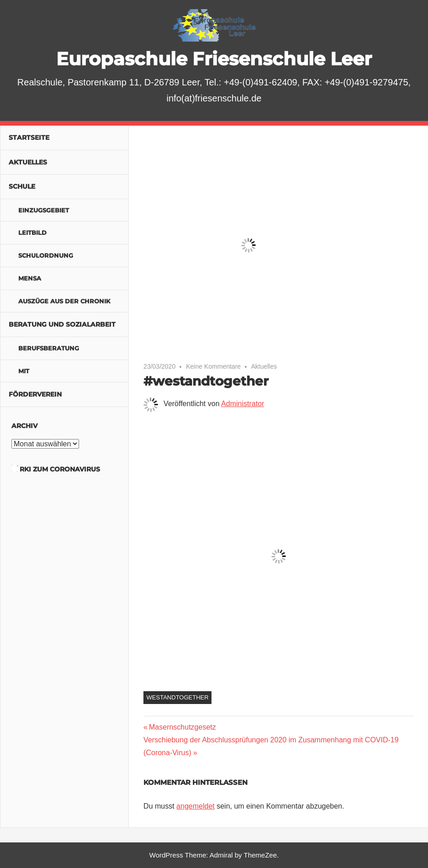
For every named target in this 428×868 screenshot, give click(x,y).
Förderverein (35, 394)
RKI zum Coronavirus (60, 469)
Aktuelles (264, 366)
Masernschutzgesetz (182, 727)
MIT (24, 371)
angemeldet (196, 806)
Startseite (29, 138)
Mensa (30, 278)
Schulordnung (46, 255)
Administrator (243, 404)
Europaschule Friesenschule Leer (214, 59)
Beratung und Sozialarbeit (62, 324)
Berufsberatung (49, 348)
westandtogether (178, 697)
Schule (22, 186)
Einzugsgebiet (44, 210)
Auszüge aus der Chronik (64, 301)
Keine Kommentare (213, 366)
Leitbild (32, 233)
